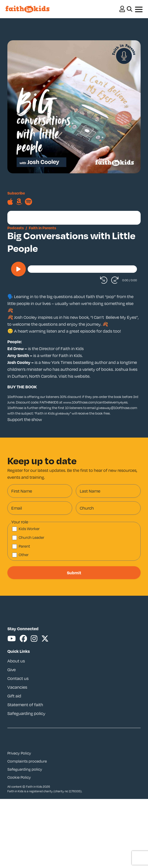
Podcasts (16, 228)
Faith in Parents (42, 228)
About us (16, 661)
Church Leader (31, 537)
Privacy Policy (19, 753)
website (82, 376)
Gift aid (14, 696)
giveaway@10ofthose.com (117, 408)
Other (24, 555)
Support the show (25, 419)
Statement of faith (25, 705)
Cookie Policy (19, 777)
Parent (24, 546)
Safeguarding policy (26, 713)
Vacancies (17, 687)
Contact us (18, 678)
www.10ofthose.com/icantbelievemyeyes (95, 402)
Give (12, 670)
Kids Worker (29, 529)
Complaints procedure (27, 761)
